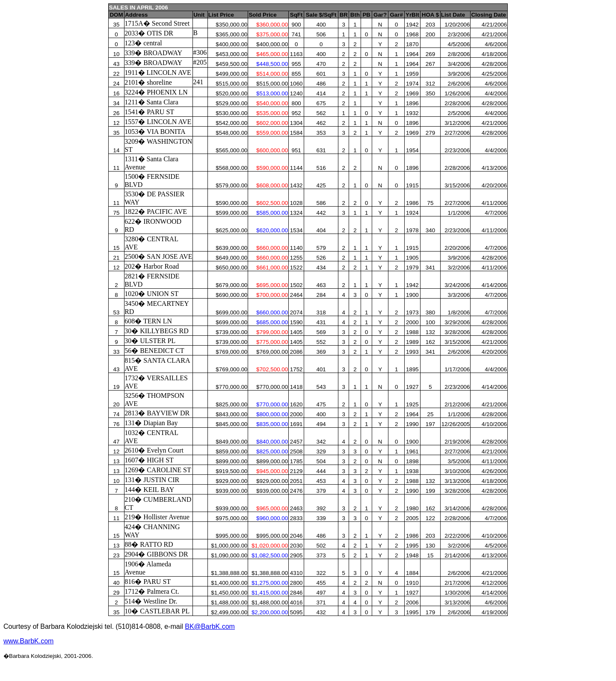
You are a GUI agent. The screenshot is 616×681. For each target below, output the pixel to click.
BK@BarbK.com (210, 626)
